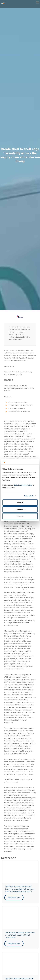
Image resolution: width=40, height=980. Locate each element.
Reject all (20, 516)
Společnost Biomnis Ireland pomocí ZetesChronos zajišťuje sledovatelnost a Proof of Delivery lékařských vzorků (20, 889)
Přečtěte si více (14, 898)
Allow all (20, 502)
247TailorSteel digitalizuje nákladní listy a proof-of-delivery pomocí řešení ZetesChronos (20, 935)
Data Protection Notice (23, 485)
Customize (20, 509)
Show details (29, 496)
